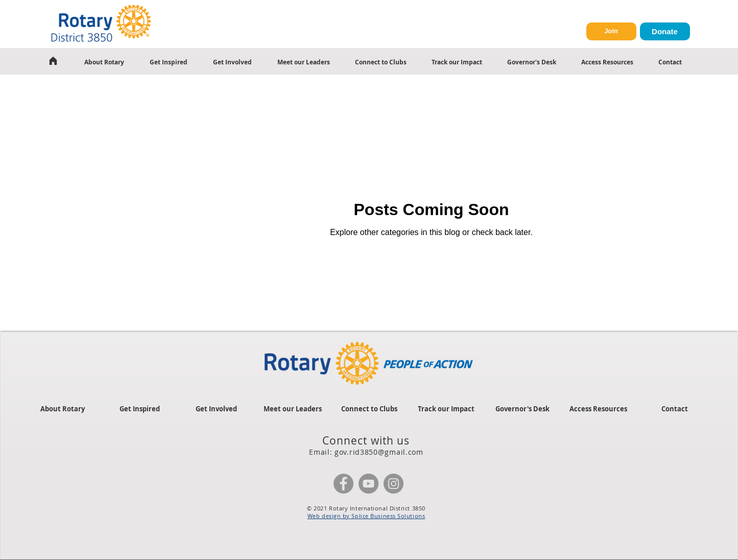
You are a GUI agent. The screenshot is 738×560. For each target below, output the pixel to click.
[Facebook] (343, 484)
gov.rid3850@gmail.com (379, 452)
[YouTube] (368, 484)
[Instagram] (394, 484)
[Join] (611, 31)
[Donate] (665, 31)
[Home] (53, 61)
